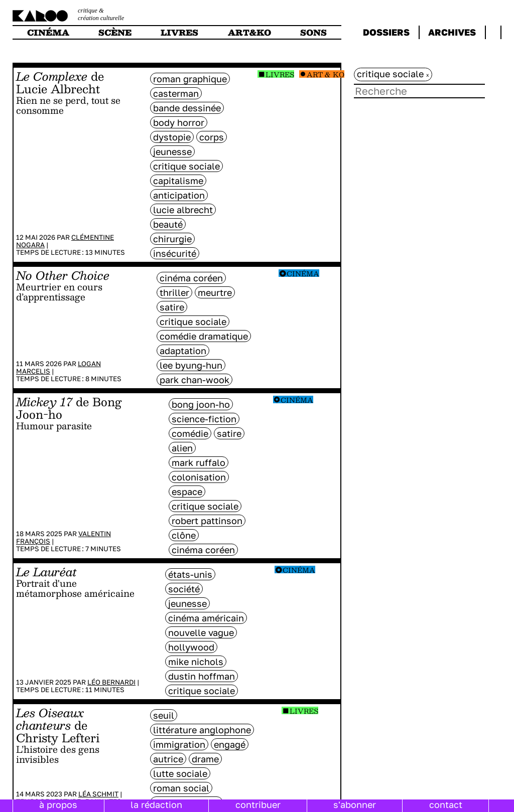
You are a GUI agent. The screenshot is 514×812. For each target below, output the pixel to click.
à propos (58, 804)
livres (179, 32)
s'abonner (355, 804)
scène (115, 32)
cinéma (48, 32)
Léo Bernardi (111, 682)
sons (313, 32)
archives (452, 32)
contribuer (258, 804)
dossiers (386, 32)
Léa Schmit (98, 794)
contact (446, 804)
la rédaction (156, 804)
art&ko (249, 32)
